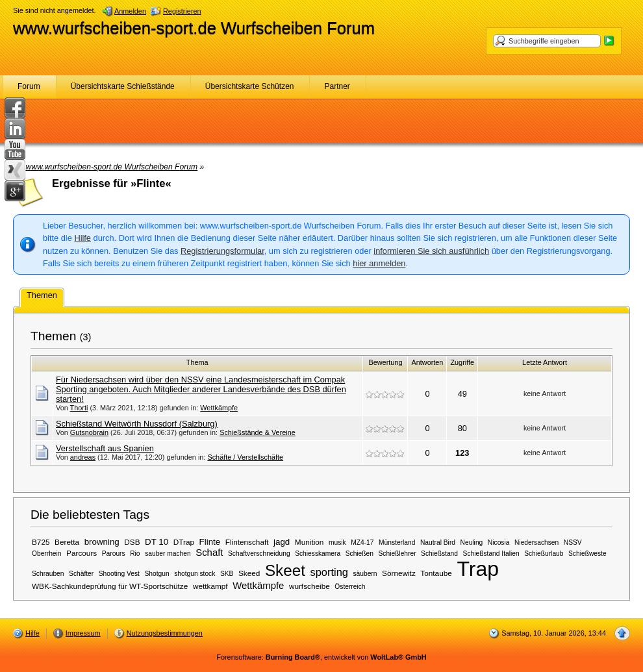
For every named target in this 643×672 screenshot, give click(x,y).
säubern (365, 574)
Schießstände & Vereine (258, 432)
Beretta (67, 542)
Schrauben (48, 574)
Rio (135, 554)
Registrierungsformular (222, 251)
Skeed (249, 573)
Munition (309, 542)
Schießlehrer (397, 554)
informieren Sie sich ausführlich (431, 251)
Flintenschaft (247, 542)
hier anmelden (379, 263)
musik (337, 542)
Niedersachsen (536, 542)
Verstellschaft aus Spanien (105, 448)
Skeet (285, 570)
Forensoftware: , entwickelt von (321, 657)
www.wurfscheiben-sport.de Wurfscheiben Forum (194, 28)
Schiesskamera (318, 554)
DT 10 (157, 542)
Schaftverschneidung (259, 554)
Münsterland (397, 542)
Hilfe (82, 238)
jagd (282, 542)
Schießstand (439, 554)
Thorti (79, 408)
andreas (83, 457)
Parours (114, 554)
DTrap (184, 542)
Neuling (472, 542)
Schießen (359, 554)
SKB (227, 574)
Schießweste (587, 554)
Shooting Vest (119, 574)
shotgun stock (195, 574)
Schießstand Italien (491, 554)
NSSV (573, 542)
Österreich (350, 587)
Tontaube (436, 573)
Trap (478, 569)
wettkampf (210, 586)
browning (102, 542)
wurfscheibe (309, 586)
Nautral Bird (438, 542)
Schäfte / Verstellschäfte (245, 457)
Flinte (210, 542)
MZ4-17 (362, 542)
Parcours (82, 553)
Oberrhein (47, 554)
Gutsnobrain (89, 432)
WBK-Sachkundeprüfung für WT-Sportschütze (110, 586)
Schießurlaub (544, 554)
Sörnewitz (399, 573)
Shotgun (157, 574)
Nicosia (499, 542)
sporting (329, 572)
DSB (132, 542)
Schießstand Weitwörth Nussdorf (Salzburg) (137, 424)
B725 (41, 542)
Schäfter (81, 574)
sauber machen (168, 554)
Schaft (209, 553)
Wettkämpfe (219, 408)
